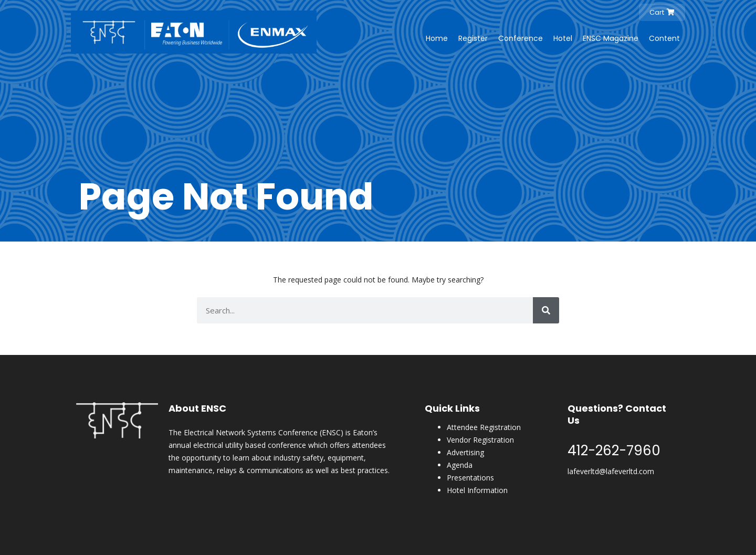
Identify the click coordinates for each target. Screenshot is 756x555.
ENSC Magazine (611, 38)
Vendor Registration (480, 440)
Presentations (470, 478)
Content (664, 38)
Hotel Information (477, 490)
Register (473, 38)
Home (437, 38)
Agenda (460, 465)
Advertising (465, 452)
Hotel (563, 38)
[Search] (546, 310)
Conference (521, 38)
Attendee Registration (484, 427)
